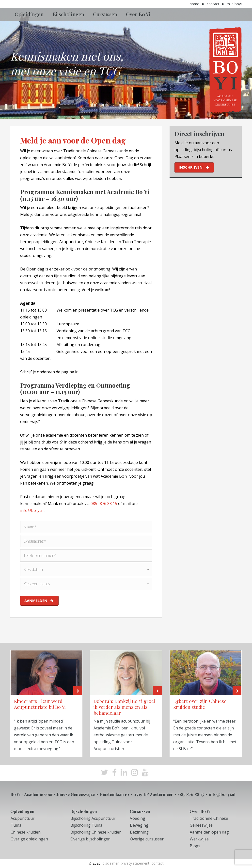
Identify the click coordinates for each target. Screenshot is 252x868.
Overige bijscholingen (90, 839)
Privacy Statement (135, 863)
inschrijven (191, 167)
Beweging (139, 825)
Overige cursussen (147, 839)
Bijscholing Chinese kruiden (96, 832)
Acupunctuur (23, 818)
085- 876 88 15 (104, 504)
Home (195, 4)
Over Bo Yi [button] (138, 14)
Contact (213, 4)
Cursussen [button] (105, 14)
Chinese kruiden (26, 832)
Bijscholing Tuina (86, 825)
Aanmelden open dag (209, 832)
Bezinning (139, 832)
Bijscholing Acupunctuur (93, 818)
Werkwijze (199, 839)
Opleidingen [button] (29, 14)
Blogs (195, 846)
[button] (86, 570)
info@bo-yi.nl (32, 510)
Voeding (138, 818)
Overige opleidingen (29, 839)
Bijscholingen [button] (68, 14)
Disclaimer (111, 863)
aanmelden (36, 600)
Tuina (16, 825)
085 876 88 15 (191, 794)
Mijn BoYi (234, 4)
